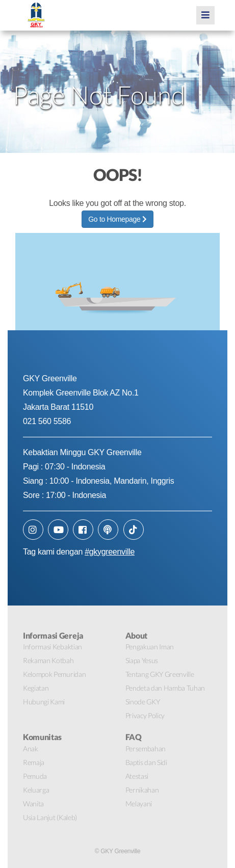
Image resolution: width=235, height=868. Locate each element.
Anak (31, 748)
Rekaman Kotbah (48, 660)
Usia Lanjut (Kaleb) (50, 817)
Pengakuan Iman (150, 647)
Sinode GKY (143, 702)
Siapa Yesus (142, 660)
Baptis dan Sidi (146, 762)
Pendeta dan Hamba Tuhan (165, 688)
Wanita (33, 804)
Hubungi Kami (44, 702)
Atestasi (137, 776)
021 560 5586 (47, 421)
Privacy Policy (145, 715)
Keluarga (36, 790)
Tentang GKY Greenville (160, 674)
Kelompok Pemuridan (54, 674)
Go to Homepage (117, 219)
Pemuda (35, 776)
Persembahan (146, 748)
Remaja (34, 762)
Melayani (139, 804)
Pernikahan (142, 790)
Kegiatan (36, 688)
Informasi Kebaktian (53, 647)
